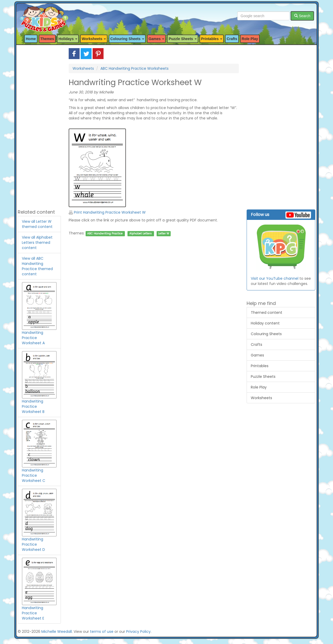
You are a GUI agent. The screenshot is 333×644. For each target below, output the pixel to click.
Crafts (232, 39)
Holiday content (265, 323)
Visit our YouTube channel (275, 278)
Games (257, 355)
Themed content (267, 313)
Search (302, 16)
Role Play (250, 39)
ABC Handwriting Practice (105, 234)
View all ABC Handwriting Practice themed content (37, 266)
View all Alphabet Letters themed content (37, 243)
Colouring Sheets (266, 334)
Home (31, 39)
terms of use (102, 632)
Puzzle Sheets (263, 377)
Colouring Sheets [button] (127, 39)
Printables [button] (212, 39)
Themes (47, 39)
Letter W (164, 234)
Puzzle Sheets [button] (182, 39)
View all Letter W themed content (37, 224)
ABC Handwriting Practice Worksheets (135, 68)
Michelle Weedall (57, 632)
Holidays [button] (68, 39)
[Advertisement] (39, 126)
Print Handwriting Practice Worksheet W (107, 212)
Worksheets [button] (94, 39)
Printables (260, 366)
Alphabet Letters (140, 234)
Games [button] (156, 39)
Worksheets (83, 68)
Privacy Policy (138, 632)
